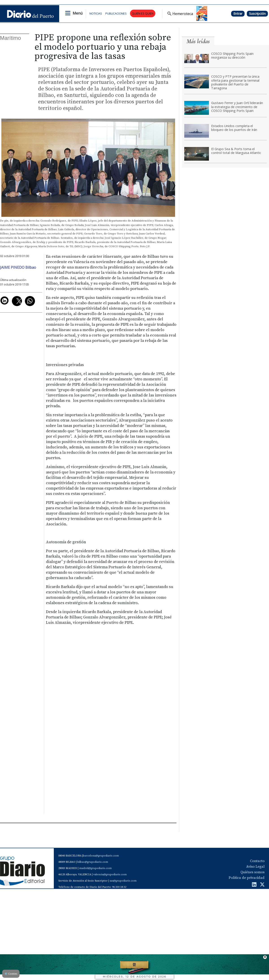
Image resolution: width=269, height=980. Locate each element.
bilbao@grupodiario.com (93, 862)
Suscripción (257, 14)
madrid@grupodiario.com (95, 868)
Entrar (238, 14)
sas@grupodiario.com (123, 881)
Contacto (257, 861)
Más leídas (198, 41)
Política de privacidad (247, 878)
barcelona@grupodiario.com (101, 856)
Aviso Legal (255, 867)
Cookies (11, 974)
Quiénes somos (253, 872)
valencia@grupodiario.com (110, 875)
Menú (78, 13)
